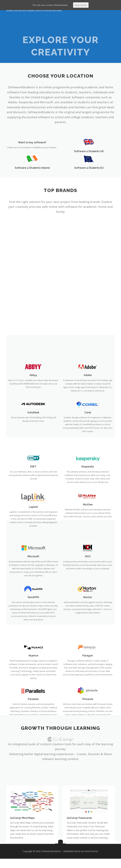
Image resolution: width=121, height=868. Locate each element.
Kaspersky (88, 600)
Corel (88, 547)
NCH (88, 692)
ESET (33, 600)
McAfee (88, 640)
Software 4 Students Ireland (32, 173)
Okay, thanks (81, 5)
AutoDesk (33, 547)
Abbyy (33, 508)
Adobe (88, 508)
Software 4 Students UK (89, 156)
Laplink (33, 642)
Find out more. (61, 5)
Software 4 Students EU (89, 173)
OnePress (68, 861)
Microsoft (33, 692)
